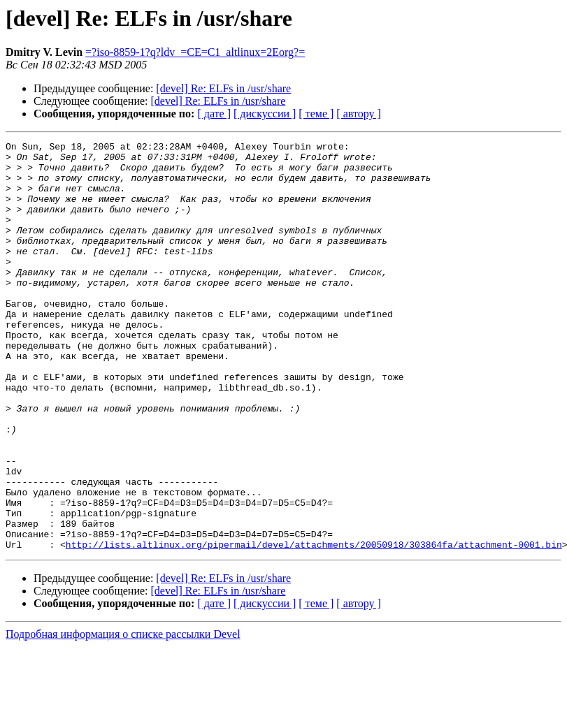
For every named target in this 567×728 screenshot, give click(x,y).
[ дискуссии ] (265, 114)
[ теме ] (316, 114)
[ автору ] (358, 114)
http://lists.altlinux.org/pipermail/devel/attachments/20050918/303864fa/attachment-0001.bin (314, 626)
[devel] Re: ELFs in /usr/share (223, 88)
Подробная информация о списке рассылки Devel (123, 716)
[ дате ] (214, 114)
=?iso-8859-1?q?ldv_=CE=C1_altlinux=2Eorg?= (195, 52)
